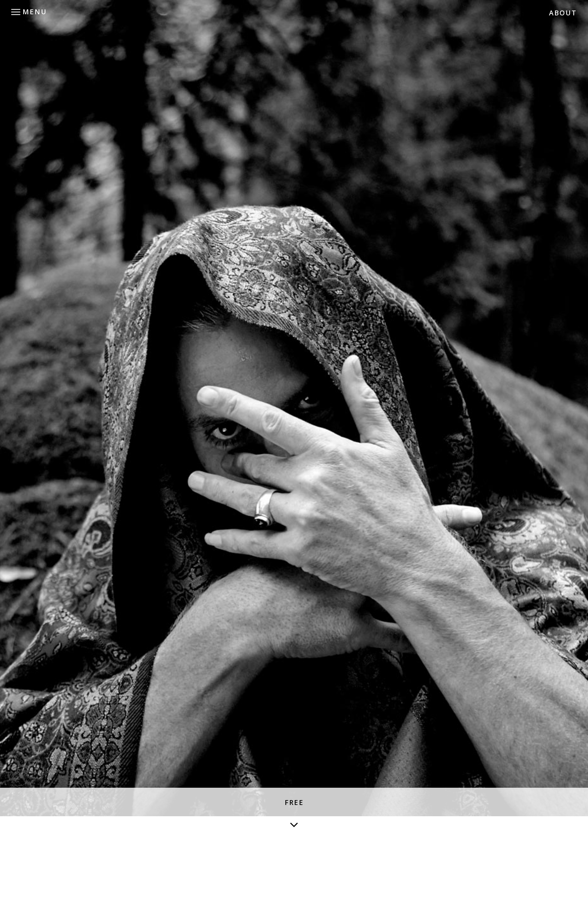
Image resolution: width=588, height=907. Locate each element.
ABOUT (563, 13)
